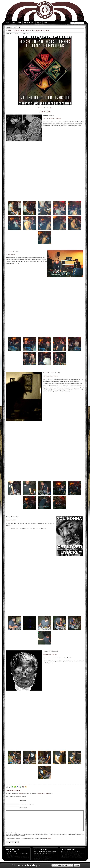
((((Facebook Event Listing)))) (45, 108)
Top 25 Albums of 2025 (11, 856)
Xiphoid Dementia (29, 23)
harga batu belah (65, 856)
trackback (21, 793)
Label (19, 23)
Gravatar (49, 842)
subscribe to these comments (43, 793)
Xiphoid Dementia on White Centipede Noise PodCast (18, 861)
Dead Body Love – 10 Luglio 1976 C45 (73, 859)
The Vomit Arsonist (48, 373)
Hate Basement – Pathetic (12, 254)
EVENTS (12, 27)
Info (13, 23)
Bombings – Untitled (11, 520)
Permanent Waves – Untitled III (50, 654)
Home (8, 23)
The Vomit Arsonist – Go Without (50, 376)
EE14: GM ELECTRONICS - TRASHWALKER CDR (45, 856)
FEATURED (18, 27)
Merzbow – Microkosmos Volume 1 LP (74, 861)
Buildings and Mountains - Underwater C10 (43, 861)
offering (63, 861)
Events (39, 23)
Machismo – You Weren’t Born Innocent (52, 119)
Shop (45, 23)
